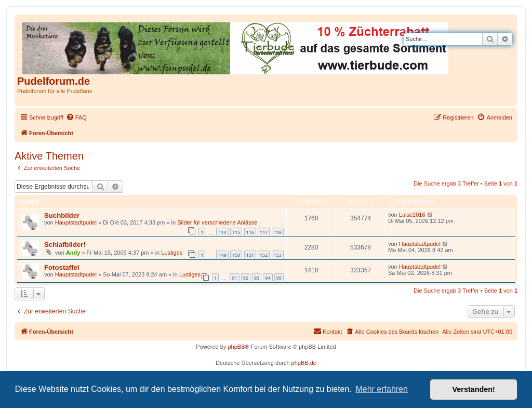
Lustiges (172, 253)
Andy (73, 253)
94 (268, 278)
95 (279, 278)
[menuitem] (76, 117)
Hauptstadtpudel (76, 222)
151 (250, 255)
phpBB (236, 347)
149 (222, 255)
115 (236, 232)
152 (264, 255)
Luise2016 (412, 215)
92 (246, 278)
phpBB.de (304, 363)
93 (257, 278)
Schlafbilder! (65, 245)
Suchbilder (62, 215)
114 (222, 232)
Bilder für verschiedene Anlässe (217, 222)
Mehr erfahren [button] (382, 389)
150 (236, 255)
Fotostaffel (62, 267)
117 (264, 232)
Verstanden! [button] (474, 389)
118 (278, 232)
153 (278, 255)
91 (234, 278)
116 (250, 232)
